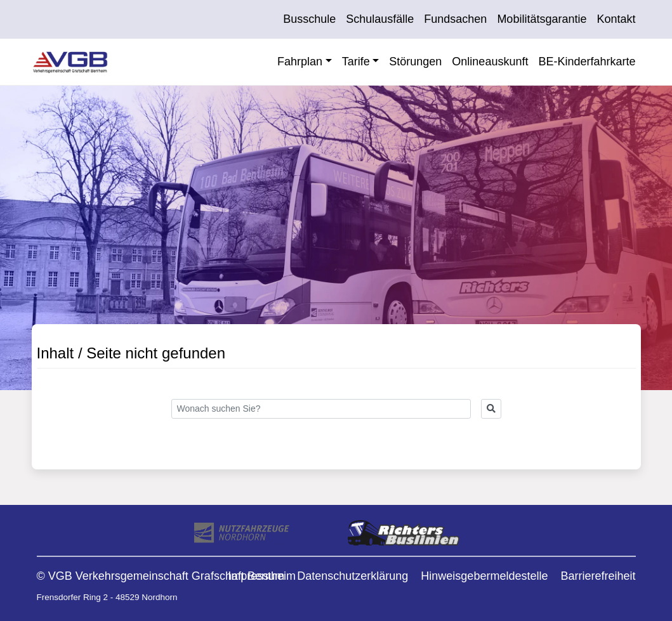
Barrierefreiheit (598, 576)
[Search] (321, 409)
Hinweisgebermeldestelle (484, 576)
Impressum (256, 576)
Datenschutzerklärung (352, 576)
